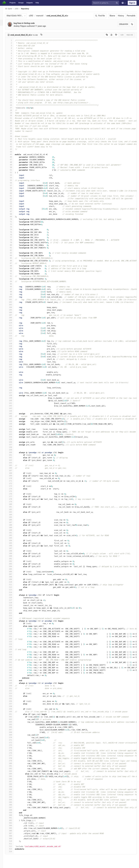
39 (13, 139)
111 (13, 325)
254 (13, 696)
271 (13, 740)
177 (13, 496)
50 (13, 167)
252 (13, 691)
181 (13, 507)
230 (13, 634)
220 (13, 608)
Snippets (29, 3)
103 (13, 305)
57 (13, 185)
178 (13, 499)
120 (13, 349)
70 (13, 219)
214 (13, 592)
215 (13, 595)
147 (13, 419)
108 (13, 318)
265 (13, 724)
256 (13, 701)
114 (13, 333)
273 (13, 745)
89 (13, 268)
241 (13, 662)
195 (13, 543)
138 (13, 395)
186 (13, 520)
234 (13, 644)
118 (13, 344)
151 (13, 429)
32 (13, 121)
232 (13, 639)
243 (13, 667)
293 (13, 797)
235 (13, 647)
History (121, 16)
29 (13, 113)
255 (13, 699)
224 (13, 618)
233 (13, 642)
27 (13, 108)
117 (13, 341)
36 (13, 131)
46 (13, 157)
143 (13, 408)
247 (13, 678)
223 (13, 616)
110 (13, 323)
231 (13, 636)
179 (13, 502)
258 (13, 706)
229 (13, 631)
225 (13, 621)
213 (13, 590)
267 (13, 730)
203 (13, 564)
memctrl (44, 16)
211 (13, 585)
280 (13, 763)
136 (13, 390)
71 (13, 222)
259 (13, 709)
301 (13, 818)
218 (13, 603)
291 (13, 792)
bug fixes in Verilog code (28, 23)
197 (13, 548)
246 (13, 675)
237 (13, 652)
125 (13, 362)
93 (13, 279)
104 (13, 307)
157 (13, 445)
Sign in (132, 3)
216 (13, 597)
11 (13, 66)
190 (13, 530)
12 (13, 69)
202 (13, 561)
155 (13, 439)
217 (13, 600)
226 (13, 623)
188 (13, 525)
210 (13, 582)
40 (13, 141)
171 (13, 481)
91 (13, 274)
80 (13, 245)
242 (13, 665)
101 (13, 299)
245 (13, 673)
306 (13, 831)
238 (13, 654)
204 (13, 566)
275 (13, 750)
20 (13, 90)
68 (13, 214)
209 (13, 579)
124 (13, 359)
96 (13, 286)
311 (13, 844)
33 (13, 123)
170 (13, 478)
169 (13, 476)
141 (13, 403)
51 (13, 170)
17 (13, 82)
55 (13, 180)
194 (13, 540)
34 (13, 126)
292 (13, 794)
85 (13, 258)
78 (13, 240)
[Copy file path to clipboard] (45, 35)
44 (13, 152)
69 (13, 217)
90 (13, 271)
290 (13, 789)
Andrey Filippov (24, 26)
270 (13, 737)
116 (13, 338)
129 (13, 372)
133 (13, 382)
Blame (112, 16)
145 (13, 413)
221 (13, 610)
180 (13, 504)
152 (13, 432)
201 (13, 559)
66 (13, 209)
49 (13, 165)
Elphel (12, 9)
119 (13, 346)
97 (13, 289)
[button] (3, 865)
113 (13, 331)
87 (13, 263)
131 (13, 377)
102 (13, 302)
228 (13, 629)
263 (13, 719)
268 (13, 732)
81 (13, 248)
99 (13, 294)
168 (13, 473)
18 (13, 84)
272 (13, 743)
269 (13, 735)
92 (13, 276)
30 (13, 115)
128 (13, 369)
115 (13, 336)
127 (13, 367)
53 (13, 175)
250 (13, 686)
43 (13, 149)
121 (13, 351)
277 (13, 756)
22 (13, 95)
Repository (29, 9)
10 (13, 64)
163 (13, 460)
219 (13, 605)
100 (13, 297)
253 (13, 693)
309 (13, 838)
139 (13, 398)
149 (13, 424)
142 (13, 406)
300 (13, 815)
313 (13, 849)
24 (13, 100)
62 (13, 198)
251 (13, 688)
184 (13, 515)
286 (13, 779)
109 (13, 320)
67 (13, 211)
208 (13, 577)
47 (13, 160)
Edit (122, 35)
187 (13, 522)
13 (13, 71)
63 (13, 201)
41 (13, 144)
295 (13, 802)
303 (13, 823)
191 (13, 533)
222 (13, 613)
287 (13, 781)
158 (13, 447)
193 (13, 538)
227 (13, 626)
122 (13, 354)
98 (13, 292)
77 (13, 237)
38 (13, 136)
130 (13, 375)
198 (13, 551)
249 (13, 683)
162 (13, 458)
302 (13, 820)
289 (13, 787)
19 (13, 87)
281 (13, 766)
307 (13, 833)
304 (13, 826)
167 (13, 470)
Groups (21, 3)
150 (13, 426)
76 (13, 235)
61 (13, 196)
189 (13, 527)
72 (13, 224)
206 (13, 572)
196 (13, 546)
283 (13, 771)
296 (13, 805)
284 (13, 774)
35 (13, 128)
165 (13, 465)
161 (13, 455)
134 (13, 385)
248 (13, 680)
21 (13, 92)
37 (13, 134)
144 (13, 411)
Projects (13, 3)
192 (13, 535)
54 (13, 178)
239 (13, 657)
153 (13, 434)
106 (13, 312)
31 (13, 118)
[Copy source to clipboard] (107, 35)
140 (13, 401)
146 (13, 416)
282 (13, 769)
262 (13, 717)
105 (13, 310)
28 (13, 110)
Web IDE (130, 35)
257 (13, 704)
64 (13, 204)
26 (13, 105)
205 (13, 569)
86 (13, 261)
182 (13, 509)
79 (13, 242)
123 (13, 356)
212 (13, 587)
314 (13, 851)
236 (13, 649)
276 (13, 753)
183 (13, 512)
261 (13, 714)
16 (13, 79)
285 (13, 776)
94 (13, 281)
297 (13, 807)
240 (13, 660)
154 (13, 437)
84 (13, 255)
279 (13, 761)
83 (13, 253)
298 (13, 810)
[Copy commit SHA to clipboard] (132, 24)
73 (13, 227)
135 (13, 388)
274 (13, 748)
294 (13, 800)
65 (13, 206)
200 (13, 556)
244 (13, 670)
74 (13, 229)
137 (13, 393)
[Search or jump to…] (106, 3)
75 (13, 232)
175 (13, 491)
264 (13, 722)
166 (13, 468)
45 (13, 154)
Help (37, 3)
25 (13, 102)
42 (13, 147)
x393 (35, 16)
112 (13, 328)
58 (13, 188)
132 (13, 380)
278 (13, 758)
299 (13, 813)
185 (13, 517)
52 (13, 172)
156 (13, 442)
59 (13, 191)
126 (13, 364)
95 (13, 284)
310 (13, 841)
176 (13, 494)
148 (13, 421)
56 (13, 183)
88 (13, 266)
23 (13, 97)
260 (13, 711)
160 (13, 452)
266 (13, 727)
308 (13, 836)
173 (13, 486)
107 (13, 315)
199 (13, 553)
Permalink (131, 16)
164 (13, 463)
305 (13, 828)
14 (13, 74)
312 (13, 846)
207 (13, 574)
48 (13, 162)
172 (13, 483)
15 (13, 77)
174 (13, 489)
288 (13, 784)
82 (13, 250)
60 (13, 193)
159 (13, 450)
